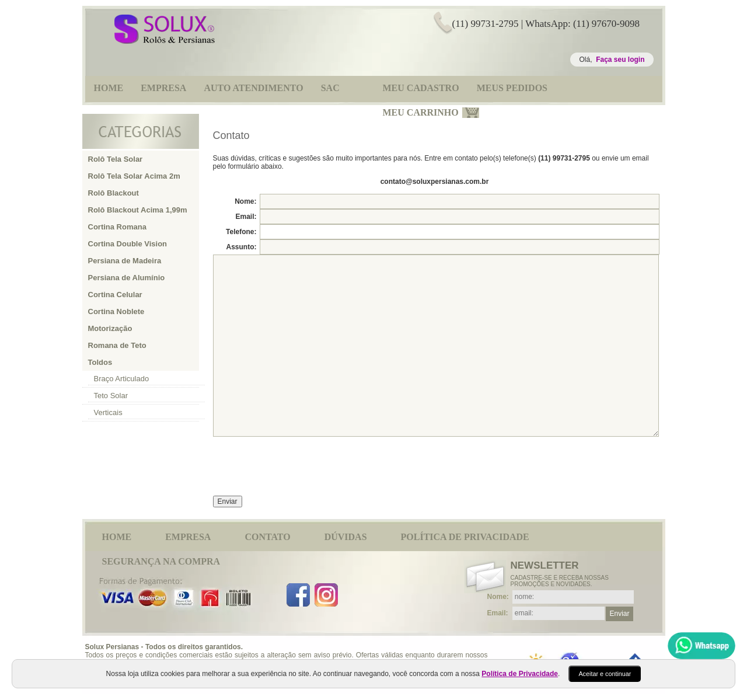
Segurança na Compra (161, 561)
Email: (246, 217)
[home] (165, 41)
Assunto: (242, 247)
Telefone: (241, 232)
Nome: (245, 201)
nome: (498, 597)
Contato (267, 537)
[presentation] (302, 461)
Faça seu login (620, 60)
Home (117, 537)
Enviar (619, 614)
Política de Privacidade (465, 537)
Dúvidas (346, 537)
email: (498, 613)
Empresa (188, 537)
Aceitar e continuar (605, 674)
